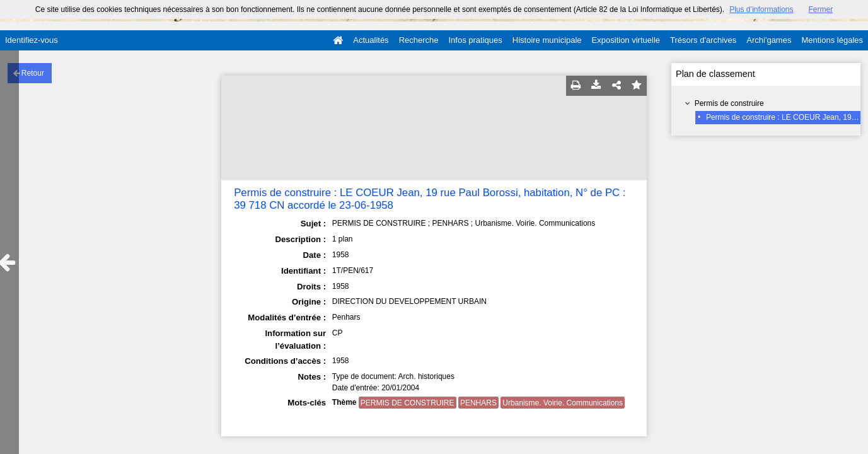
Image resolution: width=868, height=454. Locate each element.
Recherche (419, 40)
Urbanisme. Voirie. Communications (563, 403)
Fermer (821, 9)
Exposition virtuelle (626, 40)
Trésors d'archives (703, 40)
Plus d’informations (761, 9)
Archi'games (769, 40)
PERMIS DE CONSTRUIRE (408, 403)
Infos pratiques (476, 40)
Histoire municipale (547, 40)
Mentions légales (832, 40)
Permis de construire (729, 103)
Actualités (371, 40)
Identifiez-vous (32, 40)
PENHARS (478, 403)
